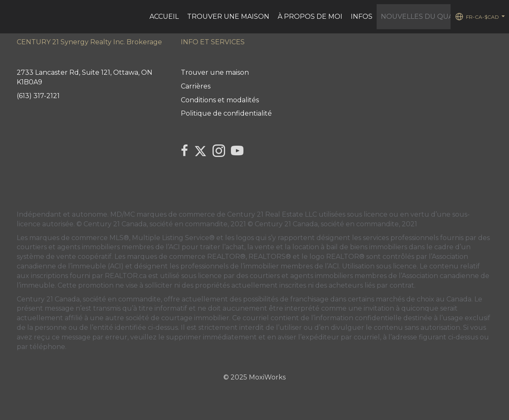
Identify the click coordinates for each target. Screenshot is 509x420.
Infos (362, 16)
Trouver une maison (228, 16)
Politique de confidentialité (226, 113)
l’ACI (173, 247)
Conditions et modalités (220, 100)
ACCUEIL (164, 16)
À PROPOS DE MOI (310, 16)
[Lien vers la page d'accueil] (11, 17)
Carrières (196, 86)
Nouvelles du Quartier (428, 16)
